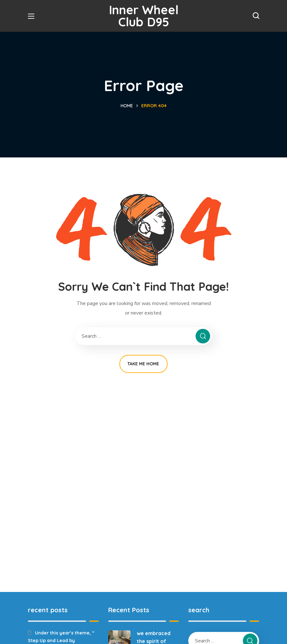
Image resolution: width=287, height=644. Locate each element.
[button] (256, 16)
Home (127, 106)
